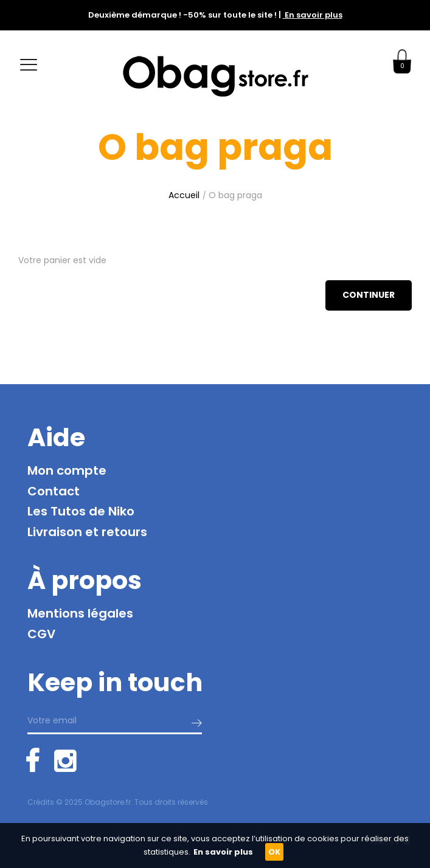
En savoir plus (313, 15)
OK (274, 852)
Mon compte (67, 470)
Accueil (184, 195)
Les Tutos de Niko (81, 511)
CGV (41, 634)
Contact (54, 491)
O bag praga (235, 195)
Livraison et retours (87, 532)
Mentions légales (80, 613)
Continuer (369, 295)
